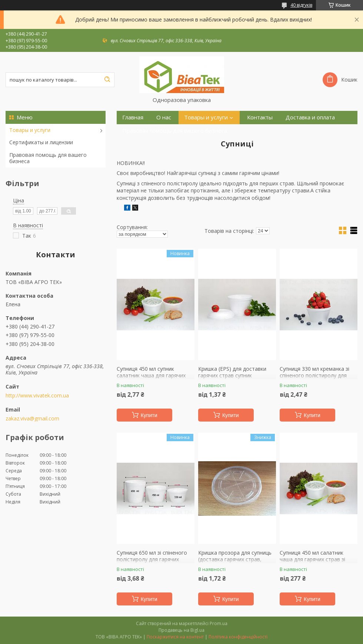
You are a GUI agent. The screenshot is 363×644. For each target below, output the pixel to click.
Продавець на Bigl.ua (181, 630)
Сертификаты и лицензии (41, 142)
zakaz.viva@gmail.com (32, 419)
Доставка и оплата (310, 117)
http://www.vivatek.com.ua (37, 396)
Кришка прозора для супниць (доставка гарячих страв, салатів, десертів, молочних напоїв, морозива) (235, 562)
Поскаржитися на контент (175, 637)
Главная (133, 117)
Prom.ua (219, 623)
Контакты (260, 117)
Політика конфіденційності (238, 637)
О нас (164, 117)
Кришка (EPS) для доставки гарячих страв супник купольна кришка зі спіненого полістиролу (235, 379)
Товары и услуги (30, 130)
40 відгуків (301, 5)
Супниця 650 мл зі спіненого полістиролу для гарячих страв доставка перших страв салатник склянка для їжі (154, 562)
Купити (149, 415)
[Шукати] (107, 80)
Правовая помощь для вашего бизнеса (48, 158)
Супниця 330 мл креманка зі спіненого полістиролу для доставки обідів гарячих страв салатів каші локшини (318, 379)
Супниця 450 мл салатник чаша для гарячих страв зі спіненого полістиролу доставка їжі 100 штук (312, 562)
